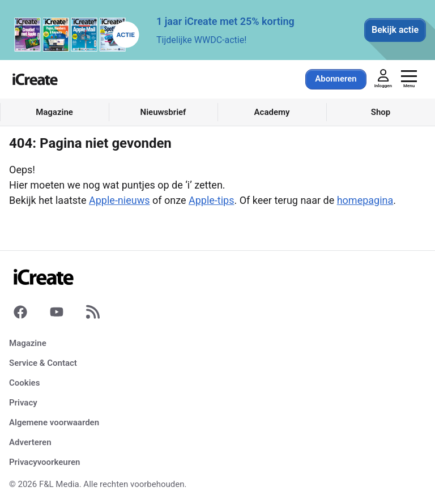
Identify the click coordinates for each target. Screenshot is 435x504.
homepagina (365, 200)
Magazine (28, 343)
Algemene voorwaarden (54, 422)
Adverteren (30, 442)
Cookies (24, 383)
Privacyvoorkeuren (44, 462)
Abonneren (336, 79)
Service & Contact (43, 363)
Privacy (23, 403)
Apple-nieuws (119, 200)
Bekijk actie (395, 30)
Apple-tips (212, 200)
